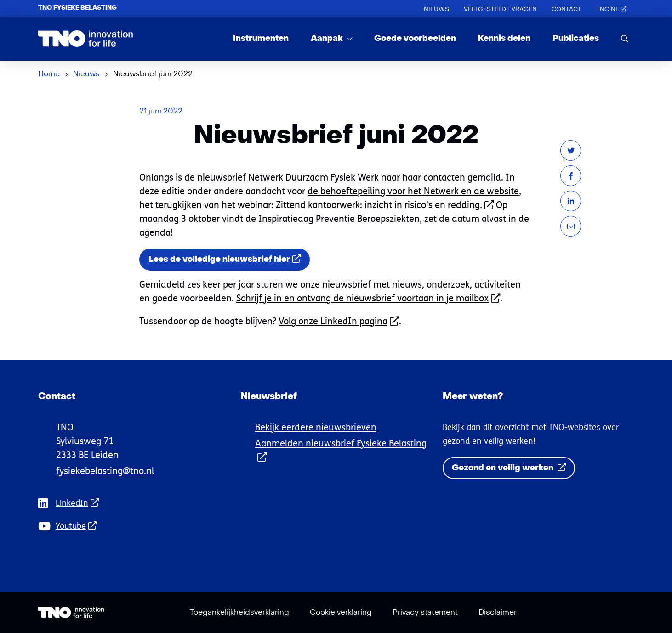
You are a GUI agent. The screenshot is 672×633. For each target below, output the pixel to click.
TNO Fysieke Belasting (77, 8)
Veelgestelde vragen (500, 9)
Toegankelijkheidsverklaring (239, 612)
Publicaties (576, 38)
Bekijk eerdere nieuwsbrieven (316, 427)
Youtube (79, 526)
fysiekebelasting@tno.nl (105, 471)
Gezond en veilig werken (509, 468)
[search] (625, 38)
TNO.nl (611, 9)
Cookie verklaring (341, 612)
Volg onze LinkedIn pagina (339, 321)
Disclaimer (498, 612)
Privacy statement (425, 612)
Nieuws (436, 9)
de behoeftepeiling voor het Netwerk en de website (413, 191)
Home (49, 74)
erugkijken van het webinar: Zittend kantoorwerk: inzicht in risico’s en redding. (326, 205)
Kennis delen (504, 38)
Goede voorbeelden (415, 38)
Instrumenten (261, 38)
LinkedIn (80, 503)
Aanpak (328, 38)
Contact (567, 9)
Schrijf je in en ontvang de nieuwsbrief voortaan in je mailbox (368, 298)
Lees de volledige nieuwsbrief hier (225, 259)
